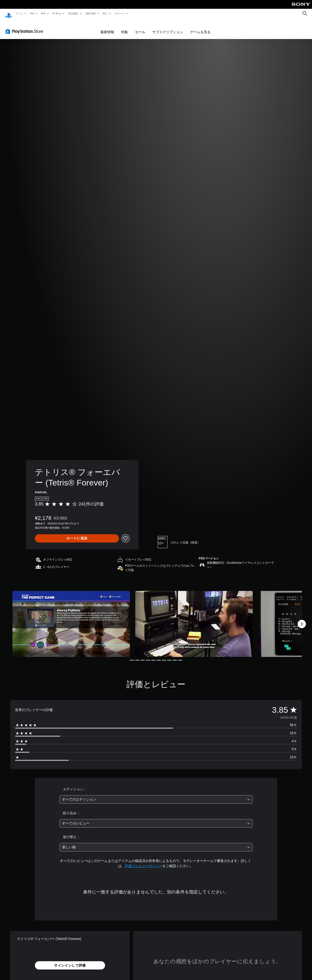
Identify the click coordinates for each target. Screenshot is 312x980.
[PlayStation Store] (25, 27)
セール (140, 27)
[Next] (302, 619)
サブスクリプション (168, 27)
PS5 (32, 13)
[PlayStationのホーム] (9, 14)
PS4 (43, 13)
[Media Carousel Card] (71, 619)
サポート (119, 13)
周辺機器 (73, 13)
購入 (105, 13)
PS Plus (57, 13)
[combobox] (156, 795)
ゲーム (19, 13)
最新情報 (90, 13)
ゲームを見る (200, 27)
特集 (125, 27)
